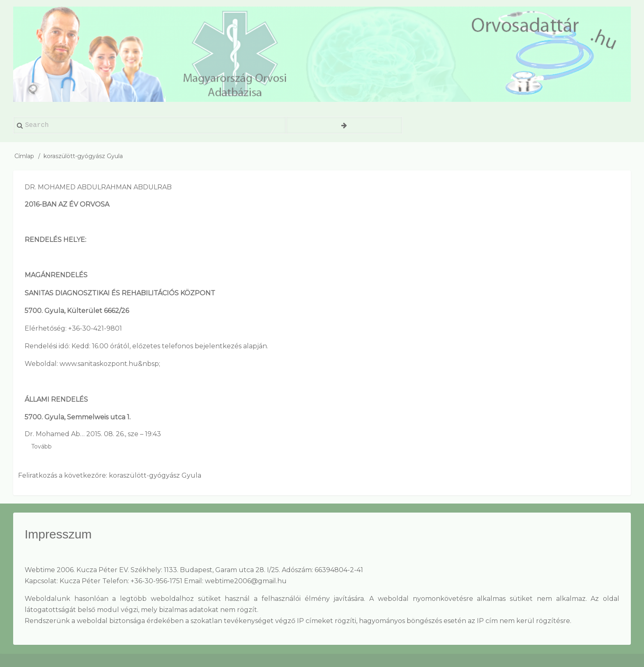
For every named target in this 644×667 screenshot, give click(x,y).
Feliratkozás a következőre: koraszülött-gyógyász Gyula (110, 475)
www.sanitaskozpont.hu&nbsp (109, 364)
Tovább (41, 447)
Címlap (24, 156)
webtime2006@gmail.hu (246, 581)
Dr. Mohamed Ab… (55, 434)
